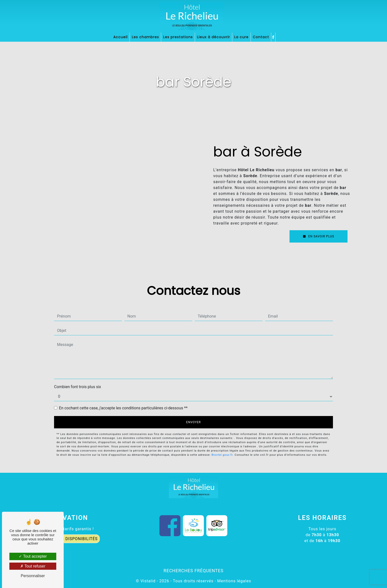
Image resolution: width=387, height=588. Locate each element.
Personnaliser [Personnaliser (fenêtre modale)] (33, 576)
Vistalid (148, 581)
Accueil (120, 37)
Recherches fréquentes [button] (194, 571)
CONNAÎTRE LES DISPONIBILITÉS (65, 539)
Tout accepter (33, 556)
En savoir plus (319, 236)
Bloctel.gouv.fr (222, 455)
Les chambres (145, 37)
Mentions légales (233, 581)
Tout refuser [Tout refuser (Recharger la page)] (33, 566)
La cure (241, 37)
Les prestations (178, 37)
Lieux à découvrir (213, 37)
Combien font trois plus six (77, 387)
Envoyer (193, 422)
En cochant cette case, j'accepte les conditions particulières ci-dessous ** (123, 408)
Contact (261, 37)
